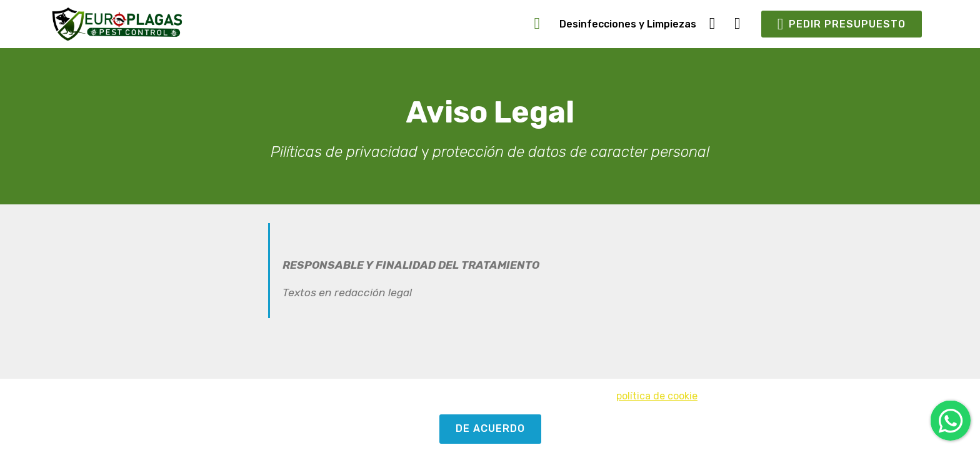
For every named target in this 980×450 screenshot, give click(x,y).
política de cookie (657, 396)
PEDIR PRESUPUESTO (842, 24)
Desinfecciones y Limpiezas (628, 24)
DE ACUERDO (490, 428)
